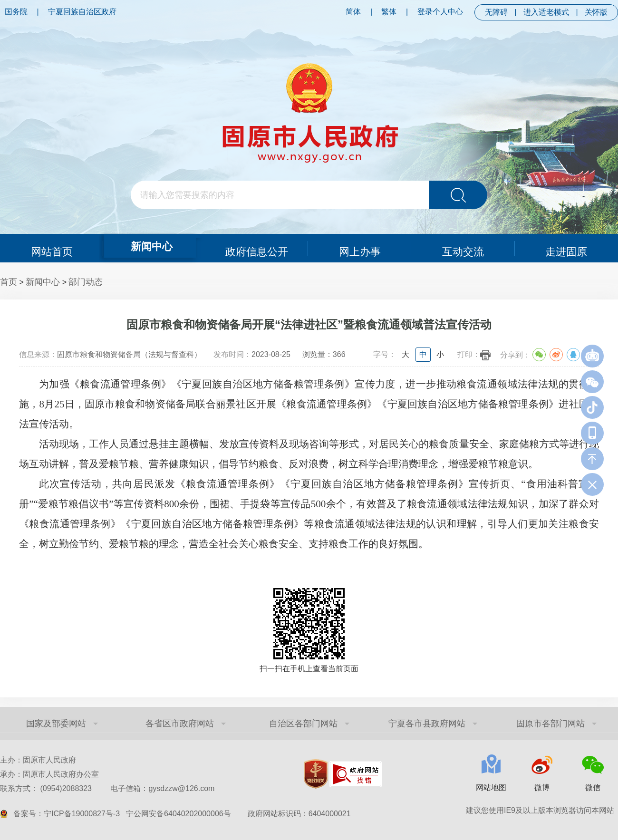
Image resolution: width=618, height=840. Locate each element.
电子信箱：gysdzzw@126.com (162, 788)
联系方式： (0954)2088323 (107, 788)
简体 (353, 12)
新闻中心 (151, 245)
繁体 (389, 12)
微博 (542, 787)
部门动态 (86, 282)
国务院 (16, 12)
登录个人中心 (440, 12)
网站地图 (491, 787)
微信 (593, 787)
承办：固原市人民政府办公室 (49, 774)
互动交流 (463, 248)
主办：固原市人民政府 (38, 760)
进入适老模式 (546, 12)
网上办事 (360, 248)
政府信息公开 (257, 248)
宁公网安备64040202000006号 (179, 814)
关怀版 (596, 12)
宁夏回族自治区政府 (82, 12)
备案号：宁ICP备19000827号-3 (67, 814)
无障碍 (496, 12)
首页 (9, 282)
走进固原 (567, 248)
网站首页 (51, 248)
